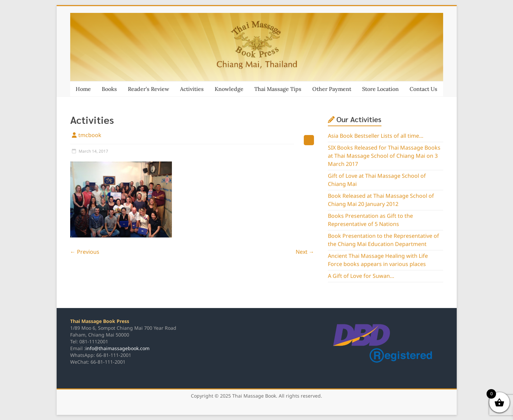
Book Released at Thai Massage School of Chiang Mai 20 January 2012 (381, 200)
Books (109, 89)
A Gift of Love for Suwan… (361, 276)
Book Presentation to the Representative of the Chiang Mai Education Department (383, 240)
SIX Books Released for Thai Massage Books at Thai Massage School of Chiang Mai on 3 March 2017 (384, 156)
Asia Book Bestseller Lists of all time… (376, 136)
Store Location (380, 89)
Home (83, 89)
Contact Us (423, 89)
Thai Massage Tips (278, 89)
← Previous (85, 252)
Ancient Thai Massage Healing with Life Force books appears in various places (378, 260)
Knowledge (229, 89)
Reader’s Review (149, 89)
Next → (305, 252)
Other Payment (332, 89)
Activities (192, 89)
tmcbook (90, 135)
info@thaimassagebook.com (117, 349)
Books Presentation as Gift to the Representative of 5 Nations (370, 220)
